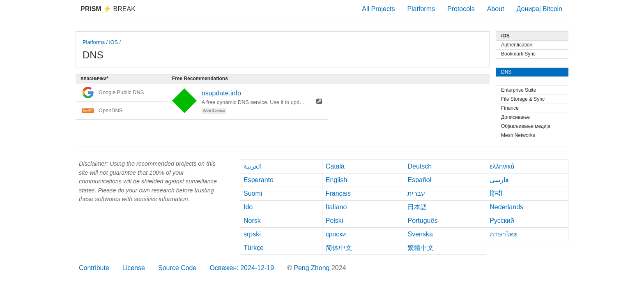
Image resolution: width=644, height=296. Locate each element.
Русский (502, 221)
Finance (510, 108)
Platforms (421, 9)
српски (336, 234)
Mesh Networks (518, 135)
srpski (252, 234)
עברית (416, 193)
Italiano (336, 207)
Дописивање (515, 117)
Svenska (420, 234)
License (134, 268)
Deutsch (420, 166)
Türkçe (254, 248)
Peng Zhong (313, 268)
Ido (248, 207)
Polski (335, 221)
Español (419, 180)
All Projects (378, 9)
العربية (253, 166)
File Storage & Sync (523, 99)
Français (338, 193)
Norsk (252, 221)
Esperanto (259, 180)
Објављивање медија (526, 126)
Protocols (461, 9)
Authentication (517, 45)
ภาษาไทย (504, 234)
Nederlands (506, 207)
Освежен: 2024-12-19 (242, 268)
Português (422, 221)
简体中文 (339, 248)
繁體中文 (421, 248)
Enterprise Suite (519, 90)
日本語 (417, 207)
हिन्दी (496, 193)
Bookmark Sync (518, 54)
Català (335, 166)
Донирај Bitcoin (539, 9)
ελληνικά (502, 166)
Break (108, 9)
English (336, 180)
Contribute (94, 268)
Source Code (177, 268)
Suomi (253, 193)
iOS (114, 42)
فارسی (499, 180)
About (496, 9)
